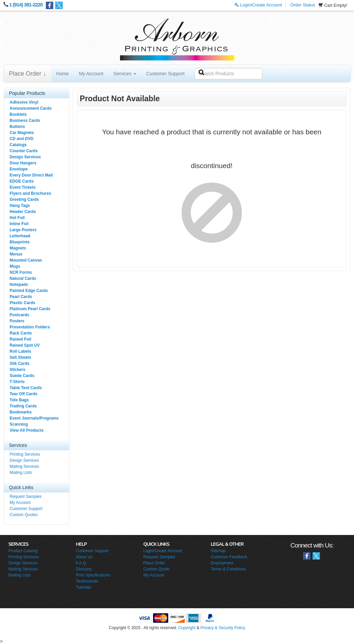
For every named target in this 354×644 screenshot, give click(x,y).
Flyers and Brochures (31, 193)
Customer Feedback (229, 557)
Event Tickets (23, 187)
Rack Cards (21, 333)
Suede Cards (22, 376)
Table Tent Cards (26, 388)
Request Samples (26, 497)
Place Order (154, 563)
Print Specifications (93, 575)
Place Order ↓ (28, 74)
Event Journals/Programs (34, 418)
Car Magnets (22, 133)
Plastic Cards (23, 303)
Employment (222, 563)
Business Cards (25, 120)
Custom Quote (156, 569)
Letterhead (20, 236)
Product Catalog (23, 551)
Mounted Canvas (26, 260)
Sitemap (218, 551)
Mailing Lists (21, 473)
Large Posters (23, 230)
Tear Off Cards (24, 394)
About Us (84, 557)
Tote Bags (19, 400)
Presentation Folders (30, 327)
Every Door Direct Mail (31, 175)
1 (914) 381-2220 (26, 5)
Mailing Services (24, 466)
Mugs (15, 266)
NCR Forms (21, 272)
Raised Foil (21, 339)
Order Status (303, 5)
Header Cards (23, 212)
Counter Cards (24, 151)
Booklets (18, 114)
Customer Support (166, 74)
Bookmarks (21, 412)
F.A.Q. (81, 563)
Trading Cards (23, 406)
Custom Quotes (24, 515)
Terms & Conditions (228, 569)
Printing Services (25, 454)
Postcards (20, 315)
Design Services (25, 157)
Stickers (18, 370)
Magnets (18, 248)
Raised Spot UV (25, 345)
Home (63, 74)
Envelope (19, 169)
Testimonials (87, 581)
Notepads (19, 285)
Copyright (187, 628)
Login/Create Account (258, 5)
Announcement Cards (31, 108)
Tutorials (84, 587)
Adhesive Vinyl (24, 102)
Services (125, 74)
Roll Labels (21, 351)
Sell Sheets (21, 357)
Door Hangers (23, 163)
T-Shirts (17, 382)
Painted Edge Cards (29, 291)
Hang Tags (20, 206)
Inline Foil (19, 224)
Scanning (19, 424)
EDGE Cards (22, 181)
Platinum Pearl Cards (30, 309)
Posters (17, 321)
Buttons (17, 127)
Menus (16, 254)
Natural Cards (23, 278)
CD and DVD (22, 139)
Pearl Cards (21, 297)
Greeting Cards (24, 199)
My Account (91, 74)
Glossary (84, 569)
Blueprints (20, 242)
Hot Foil (17, 218)
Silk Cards (20, 364)
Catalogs (18, 145)
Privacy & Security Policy (223, 628)
